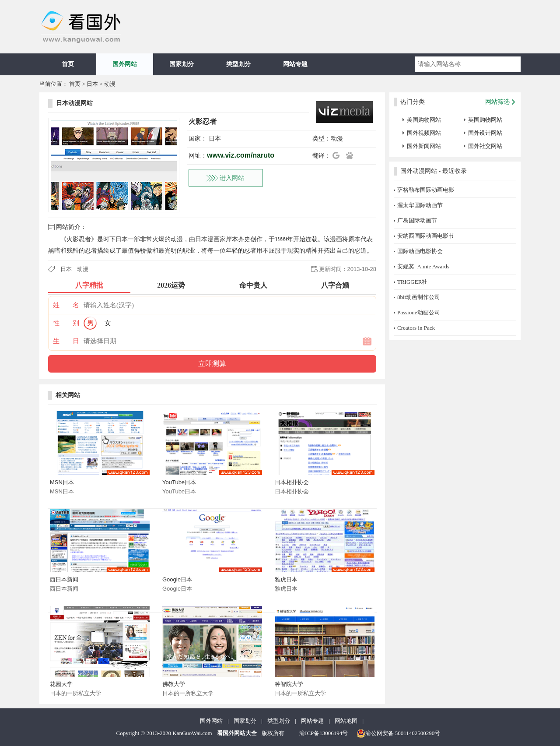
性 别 (66, 323)
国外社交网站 (485, 146)
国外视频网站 (424, 133)
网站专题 (295, 64)
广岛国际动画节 (417, 220)
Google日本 (177, 579)
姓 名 (66, 305)
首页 (68, 64)
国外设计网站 (485, 133)
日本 (92, 84)
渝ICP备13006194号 (324, 733)
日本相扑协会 (292, 482)
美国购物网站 (424, 120)
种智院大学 (289, 684)
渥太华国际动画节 (420, 205)
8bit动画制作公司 (419, 297)
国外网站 (125, 64)
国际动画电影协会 (420, 251)
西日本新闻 (64, 579)
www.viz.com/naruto (241, 155)
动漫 (110, 84)
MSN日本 (62, 482)
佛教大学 (174, 684)
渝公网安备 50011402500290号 (399, 733)
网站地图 (346, 721)
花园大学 (61, 684)
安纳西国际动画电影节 (426, 236)
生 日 (66, 341)
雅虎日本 (286, 579)
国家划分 (182, 64)
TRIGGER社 (412, 282)
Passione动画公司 (419, 312)
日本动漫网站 (74, 103)
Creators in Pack (416, 328)
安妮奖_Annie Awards (423, 266)
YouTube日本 (179, 482)
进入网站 (232, 178)
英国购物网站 (485, 120)
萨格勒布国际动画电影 (426, 190)
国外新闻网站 (424, 146)
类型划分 (238, 64)
